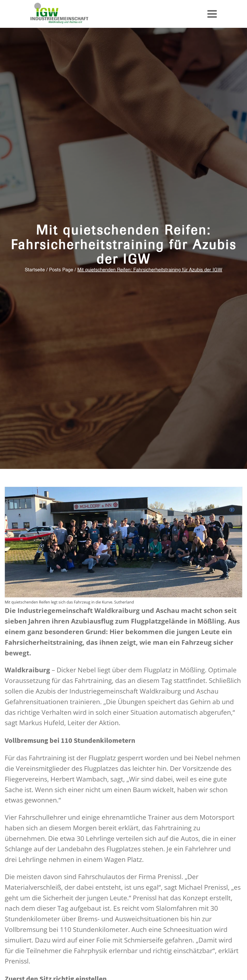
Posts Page (61, 270)
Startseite (35, 270)
